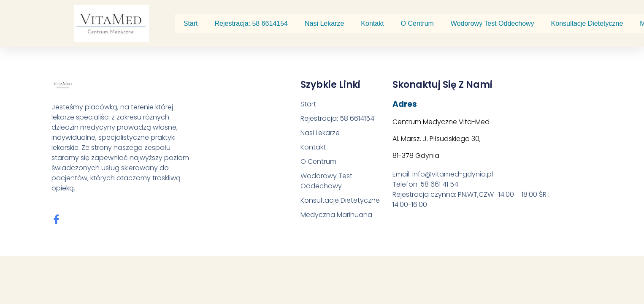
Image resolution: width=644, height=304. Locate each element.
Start (191, 23)
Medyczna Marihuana (336, 215)
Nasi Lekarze (324, 23)
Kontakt (372, 23)
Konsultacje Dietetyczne (587, 23)
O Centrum (417, 23)
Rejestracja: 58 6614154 (251, 23)
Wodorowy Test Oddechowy (492, 23)
